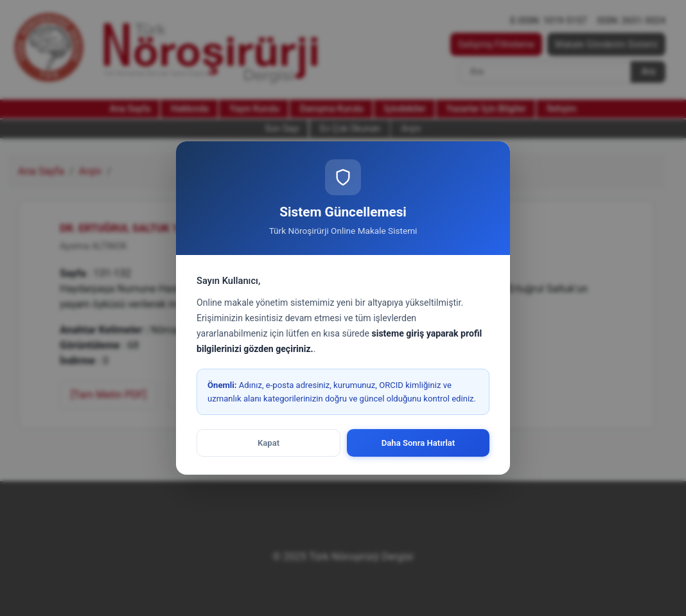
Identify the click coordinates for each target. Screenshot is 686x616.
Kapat (268, 443)
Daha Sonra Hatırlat (418, 443)
